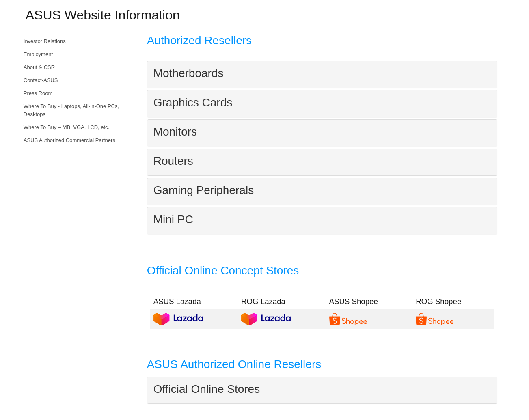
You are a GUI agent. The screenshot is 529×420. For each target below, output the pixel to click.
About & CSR (39, 67)
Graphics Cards (193, 102)
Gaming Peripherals (204, 190)
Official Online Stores (207, 389)
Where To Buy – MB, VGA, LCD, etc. (66, 127)
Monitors (175, 132)
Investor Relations (45, 41)
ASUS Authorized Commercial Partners (69, 140)
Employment (38, 54)
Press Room (38, 93)
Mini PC (173, 219)
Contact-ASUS (41, 80)
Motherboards (189, 73)
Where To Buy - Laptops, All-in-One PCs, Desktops (71, 110)
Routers (173, 161)
